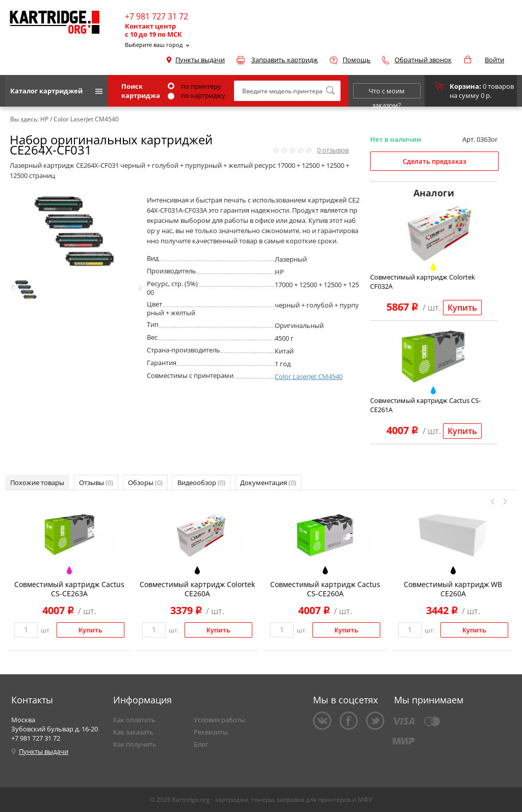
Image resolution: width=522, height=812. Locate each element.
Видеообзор (201, 483)
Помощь (357, 60)
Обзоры (145, 483)
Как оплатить (134, 720)
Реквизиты (211, 732)
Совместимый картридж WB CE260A (453, 589)
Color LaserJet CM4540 (309, 376)
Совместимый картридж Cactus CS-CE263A (69, 589)
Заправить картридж (285, 60)
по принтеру (194, 86)
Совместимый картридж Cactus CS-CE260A (325, 589)
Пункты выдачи (200, 60)
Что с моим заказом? (387, 92)
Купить (462, 308)
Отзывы (96, 483)
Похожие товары (37, 483)
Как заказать (133, 732)
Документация (268, 483)
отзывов (333, 150)
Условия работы (219, 720)
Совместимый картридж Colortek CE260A (197, 589)
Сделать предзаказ (435, 161)
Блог (201, 744)
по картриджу (197, 95)
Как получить (135, 744)
